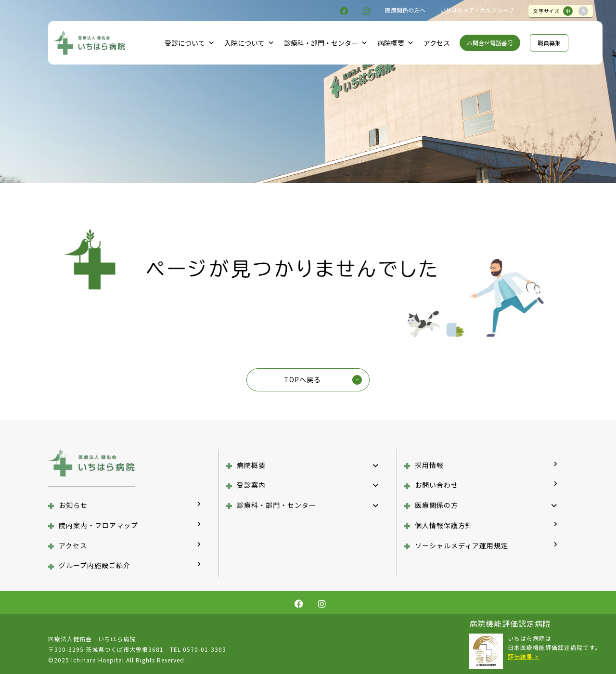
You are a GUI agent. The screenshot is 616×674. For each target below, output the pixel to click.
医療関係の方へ (405, 10)
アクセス (437, 43)
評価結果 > (523, 656)
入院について (249, 43)
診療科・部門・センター (326, 43)
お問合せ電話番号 (490, 43)
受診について (190, 43)
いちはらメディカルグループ (477, 10)
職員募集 (549, 43)
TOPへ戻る (302, 379)
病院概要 (396, 43)
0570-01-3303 (205, 649)
